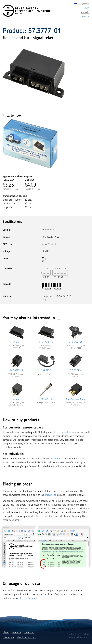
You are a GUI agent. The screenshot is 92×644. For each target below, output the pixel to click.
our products (56, 459)
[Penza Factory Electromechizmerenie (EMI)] (27, 11)
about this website (26, 637)
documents (8, 637)
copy (44, 299)
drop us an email (28, 598)
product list (50, 495)
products (16, 632)
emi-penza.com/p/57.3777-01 (57, 296)
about (6, 632)
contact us (66, 432)
